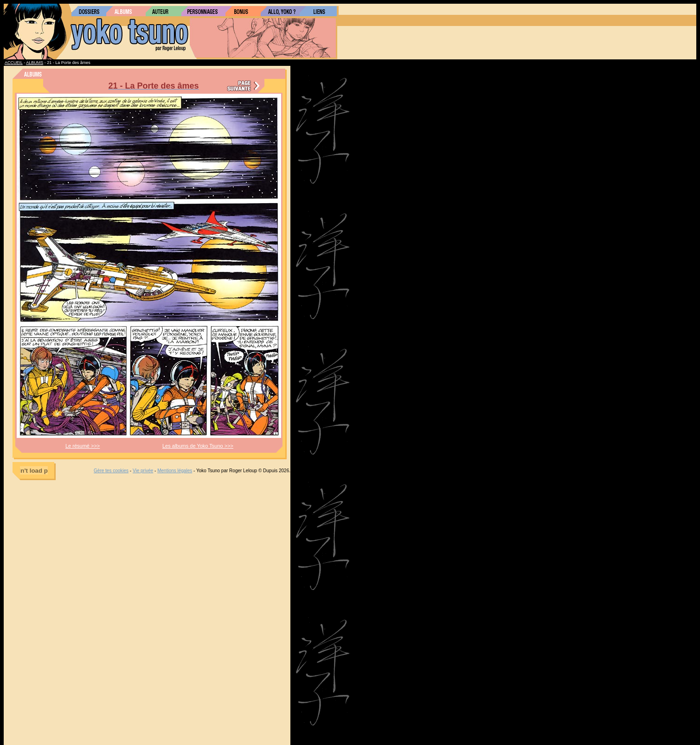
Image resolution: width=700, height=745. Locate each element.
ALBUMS (35, 63)
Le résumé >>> (83, 446)
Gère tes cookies (111, 471)
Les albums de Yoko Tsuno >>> (198, 446)
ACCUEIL (14, 63)
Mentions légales (175, 471)
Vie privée (143, 471)
